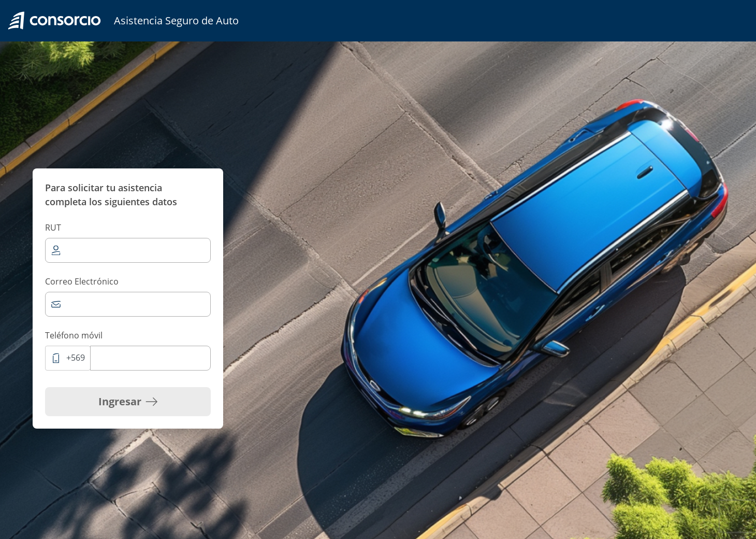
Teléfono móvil (74, 335)
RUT (53, 228)
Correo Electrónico (82, 281)
